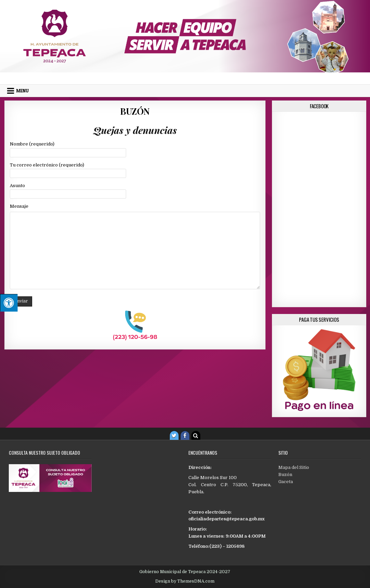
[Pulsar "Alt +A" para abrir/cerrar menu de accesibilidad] (9, 303)
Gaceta (286, 482)
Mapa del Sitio (294, 467)
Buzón (135, 111)
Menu (22, 91)
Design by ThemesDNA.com (185, 581)
